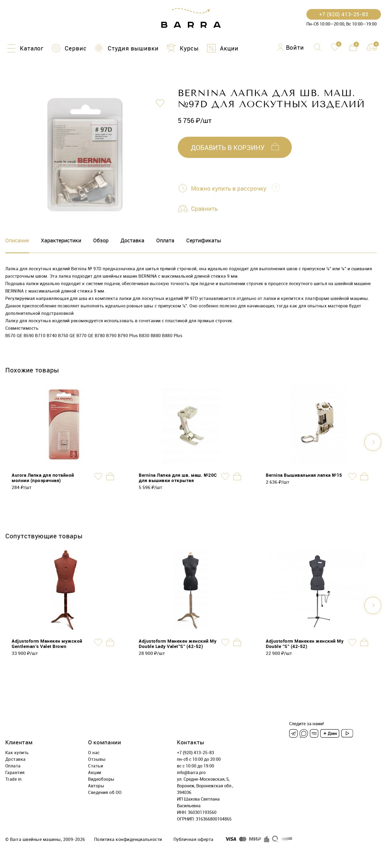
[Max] (304, 733)
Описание (17, 240)
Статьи (95, 766)
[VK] (314, 733)
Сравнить (204, 209)
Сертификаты (204, 240)
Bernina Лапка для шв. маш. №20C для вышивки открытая (178, 477)
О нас (94, 752)
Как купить (17, 752)
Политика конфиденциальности (128, 839)
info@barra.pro (191, 772)
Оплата (165, 240)
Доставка (132, 240)
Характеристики (61, 240)
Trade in (14, 779)
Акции (95, 772)
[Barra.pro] (191, 18)
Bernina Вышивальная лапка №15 (304, 475)
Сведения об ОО (105, 792)
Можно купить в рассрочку (229, 188)
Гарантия (15, 772)
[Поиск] (317, 47)
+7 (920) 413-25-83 (196, 752)
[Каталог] (24, 48)
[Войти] (291, 47)
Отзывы (97, 759)
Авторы (96, 785)
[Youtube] (347, 733)
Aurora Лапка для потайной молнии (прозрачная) (43, 477)
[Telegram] (293, 733)
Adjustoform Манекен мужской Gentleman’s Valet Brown (47, 643)
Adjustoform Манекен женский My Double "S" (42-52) (305, 643)
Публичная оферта (194, 839)
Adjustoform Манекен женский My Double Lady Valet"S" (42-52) (178, 643)
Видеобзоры (101, 779)
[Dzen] (330, 733)
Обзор (101, 240)
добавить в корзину (228, 147)
